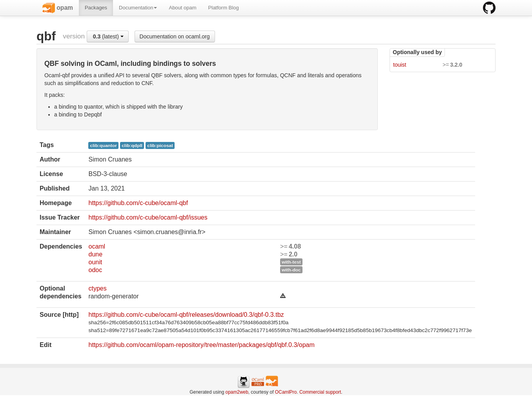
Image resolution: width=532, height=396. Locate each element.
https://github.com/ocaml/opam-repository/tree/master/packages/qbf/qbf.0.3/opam (201, 345)
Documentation (138, 8)
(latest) (108, 36)
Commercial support (320, 392)
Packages (96, 8)
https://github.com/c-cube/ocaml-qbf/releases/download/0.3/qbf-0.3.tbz (186, 315)
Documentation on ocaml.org (175, 36)
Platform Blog (224, 8)
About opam (182, 8)
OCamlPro (286, 392)
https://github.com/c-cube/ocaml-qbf (138, 203)
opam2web (237, 392)
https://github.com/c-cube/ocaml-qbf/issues (148, 217)
